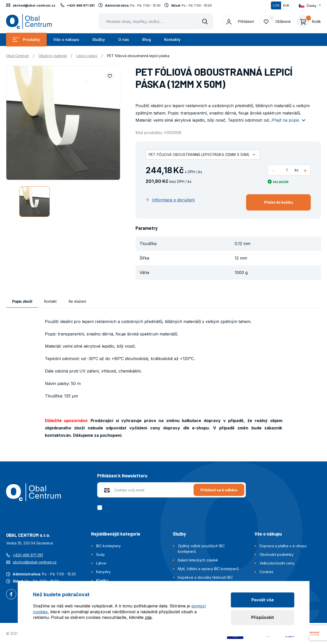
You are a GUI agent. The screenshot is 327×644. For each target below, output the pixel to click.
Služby (99, 39)
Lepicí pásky (87, 56)
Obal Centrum (18, 56)
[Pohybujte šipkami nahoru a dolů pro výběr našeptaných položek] (156, 21)
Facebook (11, 595)
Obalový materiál (53, 56)
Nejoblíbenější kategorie (116, 534)
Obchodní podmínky (277, 554)
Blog (147, 39)
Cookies (266, 572)
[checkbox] (101, 508)
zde (148, 617)
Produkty (26, 39)
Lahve (101, 563)
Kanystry (103, 572)
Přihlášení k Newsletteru (122, 476)
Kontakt (50, 301)
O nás (124, 39)
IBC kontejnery (108, 546)
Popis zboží (22, 301)
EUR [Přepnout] (286, 5)
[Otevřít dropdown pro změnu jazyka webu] (310, 5)
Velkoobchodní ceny (277, 563)
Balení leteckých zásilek (198, 560)
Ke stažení (77, 301)
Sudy (100, 554)
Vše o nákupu (66, 39)
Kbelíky (102, 580)
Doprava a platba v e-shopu (283, 546)
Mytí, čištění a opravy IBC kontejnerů (208, 569)
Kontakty (172, 39)
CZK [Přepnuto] (276, 5)
